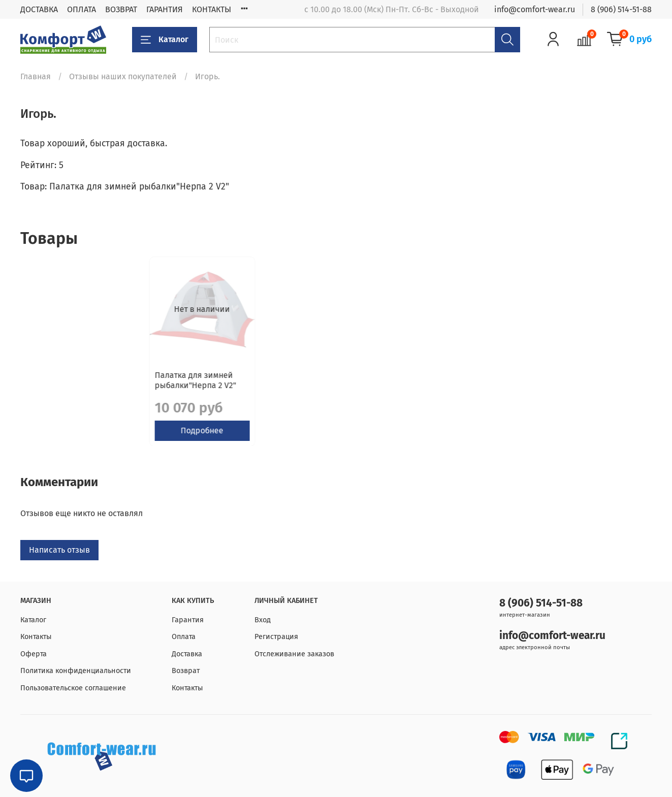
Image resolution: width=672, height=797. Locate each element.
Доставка (187, 654)
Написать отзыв (59, 558)
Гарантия (188, 620)
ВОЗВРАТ (121, 9)
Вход (263, 620)
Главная (36, 76)
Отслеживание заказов (294, 654)
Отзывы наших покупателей (123, 76)
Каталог (165, 40)
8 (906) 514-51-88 (621, 9)
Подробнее (77, 438)
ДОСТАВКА (39, 9)
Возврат (186, 671)
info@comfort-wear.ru (535, 9)
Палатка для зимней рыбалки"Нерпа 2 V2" (67, 388)
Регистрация (276, 637)
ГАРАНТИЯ (165, 9)
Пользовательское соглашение (73, 688)
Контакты (36, 637)
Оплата (184, 637)
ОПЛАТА (82, 9)
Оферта (34, 654)
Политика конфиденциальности (76, 671)
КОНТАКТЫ (212, 9)
